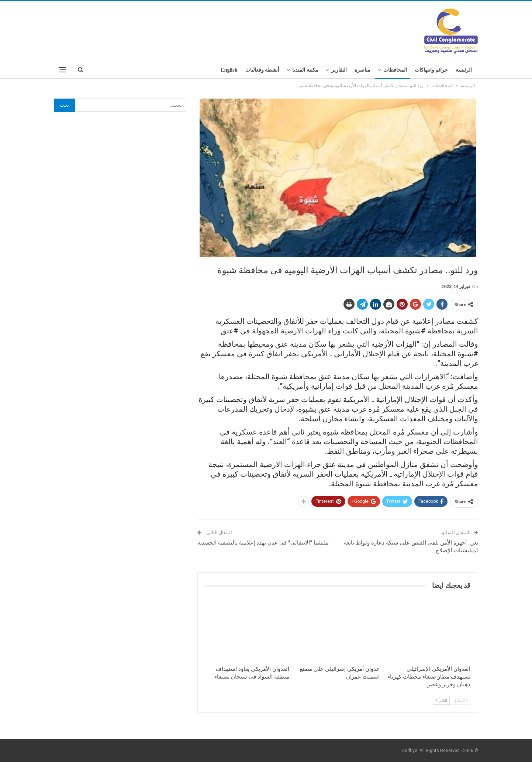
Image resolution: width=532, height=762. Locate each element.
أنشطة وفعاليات (262, 70)
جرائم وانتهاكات (431, 70)
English (229, 70)
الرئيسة (464, 70)
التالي (441, 700)
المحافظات (395, 70)
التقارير (339, 70)
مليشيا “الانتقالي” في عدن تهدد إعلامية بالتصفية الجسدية (263, 543)
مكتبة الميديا (305, 70)
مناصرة (362, 70)
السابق (461, 700)
